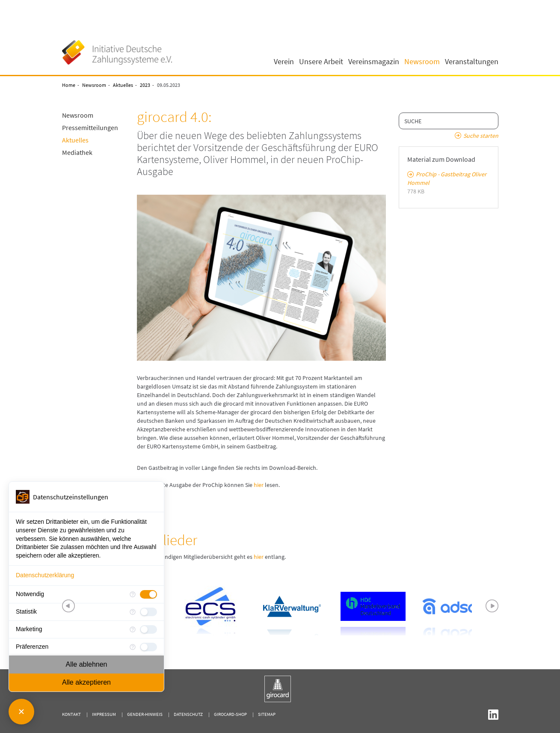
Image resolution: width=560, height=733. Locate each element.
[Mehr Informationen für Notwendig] (133, 594)
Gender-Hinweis (145, 714)
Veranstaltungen (472, 62)
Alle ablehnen (87, 664)
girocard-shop (230, 714)
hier (259, 485)
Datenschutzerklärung (45, 575)
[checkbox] (148, 594)
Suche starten (481, 136)
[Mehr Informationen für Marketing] (133, 629)
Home (69, 85)
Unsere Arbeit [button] (321, 62)
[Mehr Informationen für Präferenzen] (133, 647)
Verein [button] (284, 62)
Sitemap (267, 714)
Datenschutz (188, 714)
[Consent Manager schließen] (21, 712)
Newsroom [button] (422, 62)
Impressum (104, 714)
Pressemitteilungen (90, 128)
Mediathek (77, 152)
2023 (145, 85)
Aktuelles (123, 85)
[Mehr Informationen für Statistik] (133, 612)
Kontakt (71, 714)
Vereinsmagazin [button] (374, 62)
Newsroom (94, 85)
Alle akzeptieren (86, 682)
